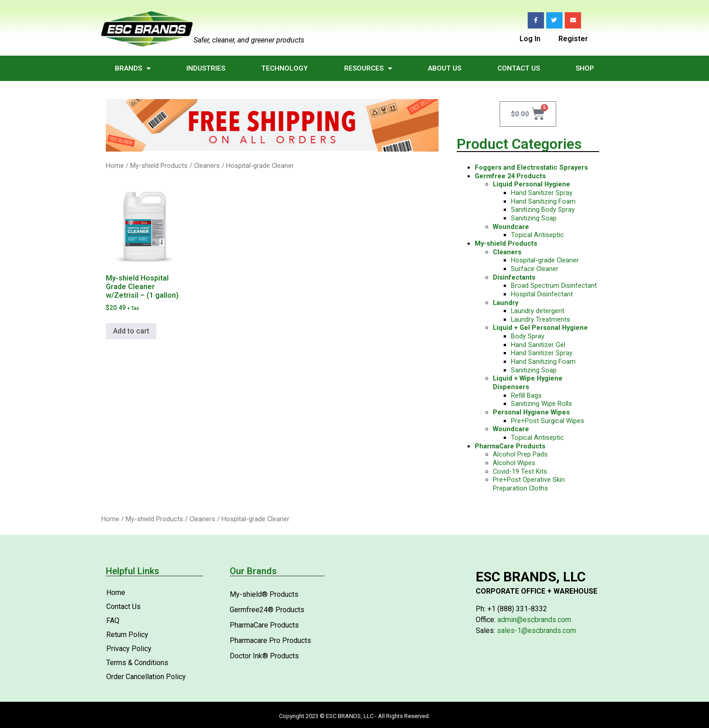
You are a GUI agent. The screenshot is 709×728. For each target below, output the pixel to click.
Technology (285, 68)
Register (573, 38)
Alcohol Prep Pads (520, 454)
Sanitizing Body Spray (543, 209)
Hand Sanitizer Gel (538, 345)
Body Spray (528, 336)
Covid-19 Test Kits (520, 471)
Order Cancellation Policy (146, 677)
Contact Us (519, 68)
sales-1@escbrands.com (536, 630)
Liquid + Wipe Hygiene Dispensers (528, 383)
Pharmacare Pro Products (270, 640)
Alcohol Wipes (514, 463)
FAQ (113, 621)
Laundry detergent (538, 311)
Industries (206, 68)
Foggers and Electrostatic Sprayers (531, 167)
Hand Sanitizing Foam (543, 201)
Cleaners (207, 166)
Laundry (506, 303)
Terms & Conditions (137, 663)
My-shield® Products (264, 594)
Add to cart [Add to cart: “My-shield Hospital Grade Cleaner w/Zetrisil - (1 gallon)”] (131, 331)
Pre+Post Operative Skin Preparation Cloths (529, 484)
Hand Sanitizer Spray (542, 193)
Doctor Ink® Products (264, 656)
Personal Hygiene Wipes (531, 412)
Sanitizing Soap (534, 218)
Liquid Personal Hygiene (532, 184)
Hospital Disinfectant (542, 294)
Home (115, 166)
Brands (133, 69)
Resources (368, 69)
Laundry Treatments (541, 319)
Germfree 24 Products (510, 176)
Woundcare (511, 227)
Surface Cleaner (535, 269)
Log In (530, 38)
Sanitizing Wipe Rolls (541, 404)
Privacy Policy (129, 649)
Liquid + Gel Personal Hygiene (540, 328)
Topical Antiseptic (537, 235)
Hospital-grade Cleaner (545, 260)
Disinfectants (514, 277)
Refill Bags (526, 395)
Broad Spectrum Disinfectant (554, 285)
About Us (444, 68)
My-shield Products (159, 166)
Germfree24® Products (267, 610)
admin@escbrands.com (534, 620)
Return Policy (127, 635)
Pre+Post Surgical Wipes (548, 421)
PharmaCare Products (510, 446)
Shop (585, 68)
